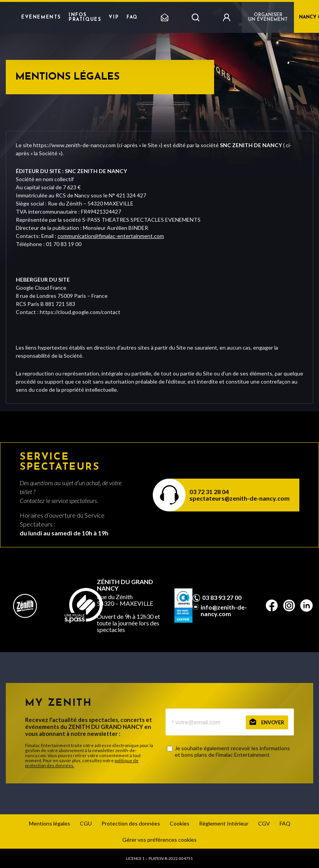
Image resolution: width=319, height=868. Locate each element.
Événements (41, 17)
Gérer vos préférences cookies (159, 840)
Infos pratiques (85, 17)
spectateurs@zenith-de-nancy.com (240, 498)
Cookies (180, 823)
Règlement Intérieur (224, 823)
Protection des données (131, 823)
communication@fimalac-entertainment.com (111, 236)
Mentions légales (50, 823)
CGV (264, 823)
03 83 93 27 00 (222, 598)
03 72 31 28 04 (209, 492)
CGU (86, 823)
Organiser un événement (268, 17)
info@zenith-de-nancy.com (224, 610)
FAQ (132, 17)
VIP (114, 17)
